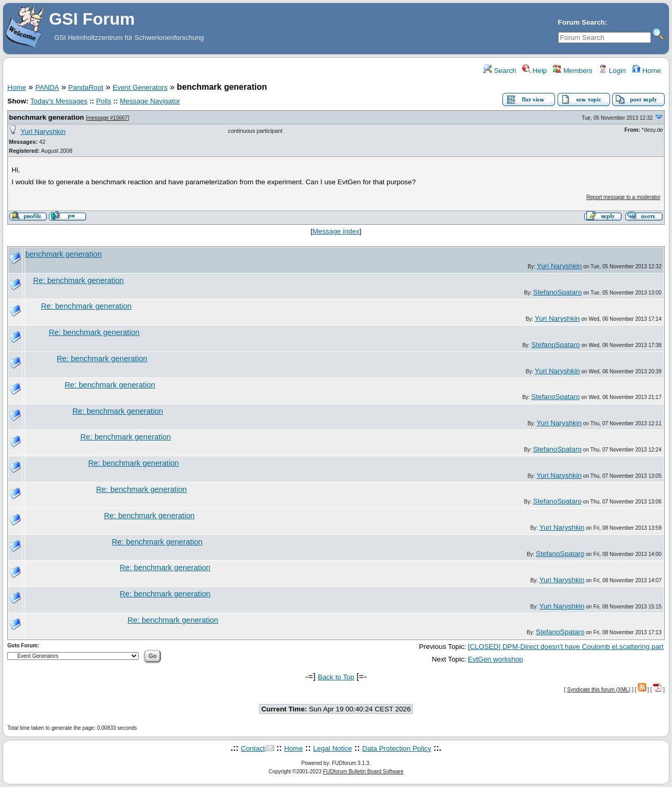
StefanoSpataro (558, 292)
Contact (253, 748)
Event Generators (140, 87)
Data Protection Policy (397, 748)
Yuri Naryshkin (43, 132)
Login (612, 71)
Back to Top (336, 677)
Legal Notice (332, 748)
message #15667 (107, 118)
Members (573, 71)
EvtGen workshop (495, 659)
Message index (336, 231)
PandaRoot (86, 87)
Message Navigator (150, 101)
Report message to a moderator (623, 197)
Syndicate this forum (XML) (599, 690)
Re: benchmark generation (78, 280)
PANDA (47, 87)
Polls (104, 101)
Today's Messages (59, 101)
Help (535, 71)
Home (647, 71)
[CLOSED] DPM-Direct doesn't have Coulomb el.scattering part (566, 647)
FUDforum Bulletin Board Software (363, 772)
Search (500, 71)
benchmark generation (46, 117)
